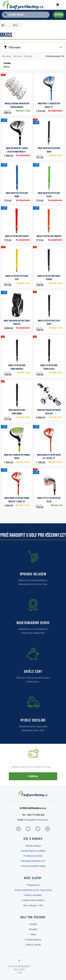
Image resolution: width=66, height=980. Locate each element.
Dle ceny (18, 56)
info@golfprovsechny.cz (36, 820)
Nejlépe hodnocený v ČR (20, 970)
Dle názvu (7, 56)
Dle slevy (28, 56)
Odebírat (33, 776)
